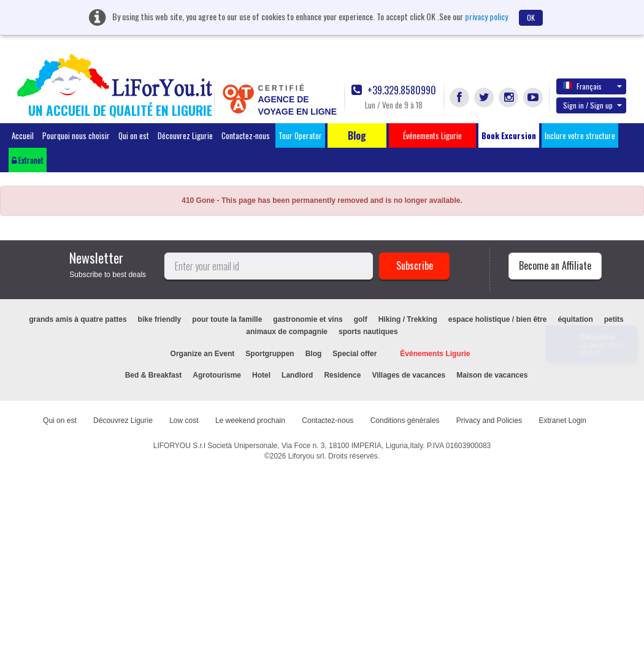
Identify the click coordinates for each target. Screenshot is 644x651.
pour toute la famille (227, 319)
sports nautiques (368, 332)
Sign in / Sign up (592, 105)
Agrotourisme (217, 375)
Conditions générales (405, 421)
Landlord (297, 375)
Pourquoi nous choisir (76, 135)
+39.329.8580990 (394, 90)
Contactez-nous (246, 135)
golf (361, 319)
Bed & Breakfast (154, 375)
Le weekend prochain (250, 421)
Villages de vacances (408, 375)
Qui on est (134, 135)
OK (531, 17)
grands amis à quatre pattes (78, 319)
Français (592, 86)
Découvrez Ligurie (185, 135)
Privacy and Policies (489, 421)
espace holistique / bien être (498, 319)
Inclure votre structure (580, 135)
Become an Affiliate (555, 265)
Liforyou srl (306, 456)
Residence (342, 375)
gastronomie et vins (308, 319)
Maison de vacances (492, 375)
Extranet (28, 160)
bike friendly (160, 319)
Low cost (184, 421)
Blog (314, 354)
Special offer (355, 354)
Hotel (261, 375)
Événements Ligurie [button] (432, 135)
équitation (575, 319)
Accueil (23, 135)
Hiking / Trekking (408, 319)
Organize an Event (203, 354)
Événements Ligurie (435, 354)
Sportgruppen (270, 354)
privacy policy (486, 16)
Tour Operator (300, 135)
